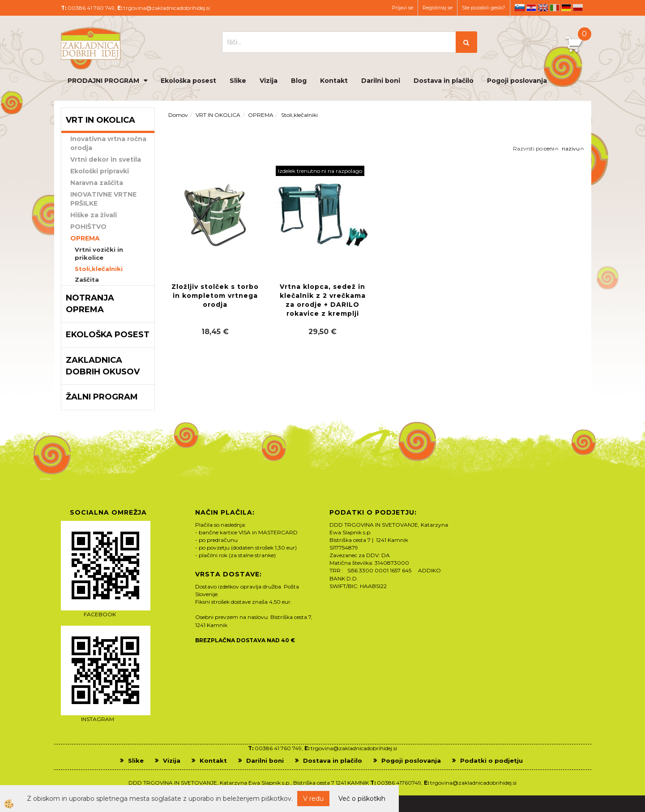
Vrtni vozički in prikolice (99, 254)
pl (578, 8)
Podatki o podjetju (491, 760)
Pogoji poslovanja (517, 81)
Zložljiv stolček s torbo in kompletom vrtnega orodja (215, 296)
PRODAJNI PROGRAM (103, 81)
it (555, 8)
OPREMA (85, 238)
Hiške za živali (94, 215)
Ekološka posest (188, 81)
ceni (551, 148)
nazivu (573, 148)
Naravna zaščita (97, 183)
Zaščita (87, 279)
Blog (299, 81)
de (566, 8)
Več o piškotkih (362, 799)
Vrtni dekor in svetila (106, 159)
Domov (178, 115)
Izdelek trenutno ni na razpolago (320, 171)
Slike (238, 81)
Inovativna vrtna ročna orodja (108, 143)
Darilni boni (381, 81)
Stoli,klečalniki (99, 269)
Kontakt (334, 81)
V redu (313, 799)
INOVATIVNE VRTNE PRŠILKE (103, 199)
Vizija (269, 81)
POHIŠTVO (88, 227)
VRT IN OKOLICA (218, 115)
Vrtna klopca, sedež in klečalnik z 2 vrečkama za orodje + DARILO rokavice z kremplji (323, 300)
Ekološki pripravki (100, 171)
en (543, 8)
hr (531, 8)
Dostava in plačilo (444, 81)
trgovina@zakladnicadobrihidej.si (167, 8)
